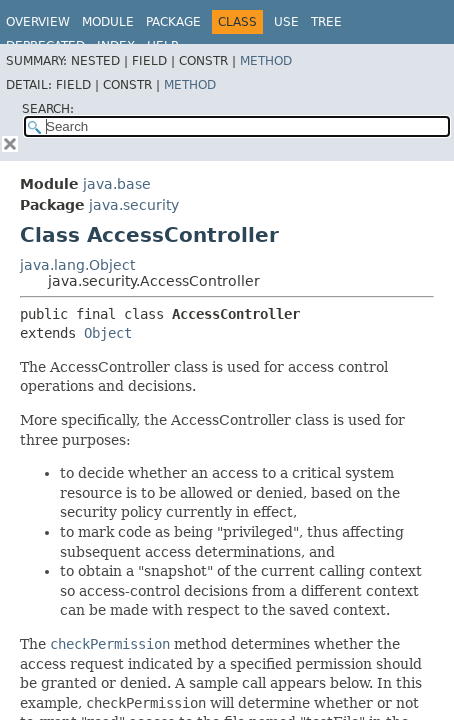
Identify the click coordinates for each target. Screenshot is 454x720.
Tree (326, 22)
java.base (117, 184)
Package (173, 22)
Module (108, 22)
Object (108, 333)
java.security (134, 205)
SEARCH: (48, 109)
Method (266, 61)
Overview (38, 22)
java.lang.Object (77, 265)
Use (286, 22)
